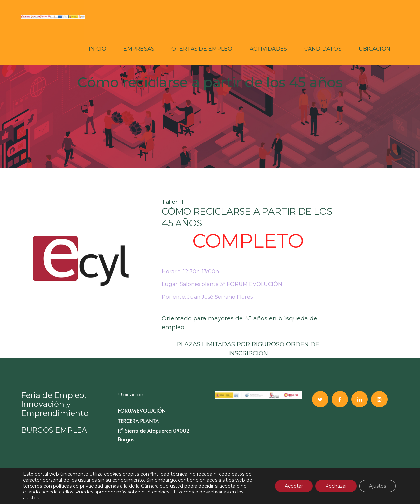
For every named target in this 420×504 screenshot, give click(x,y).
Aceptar (294, 486)
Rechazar (336, 486)
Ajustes (378, 486)
